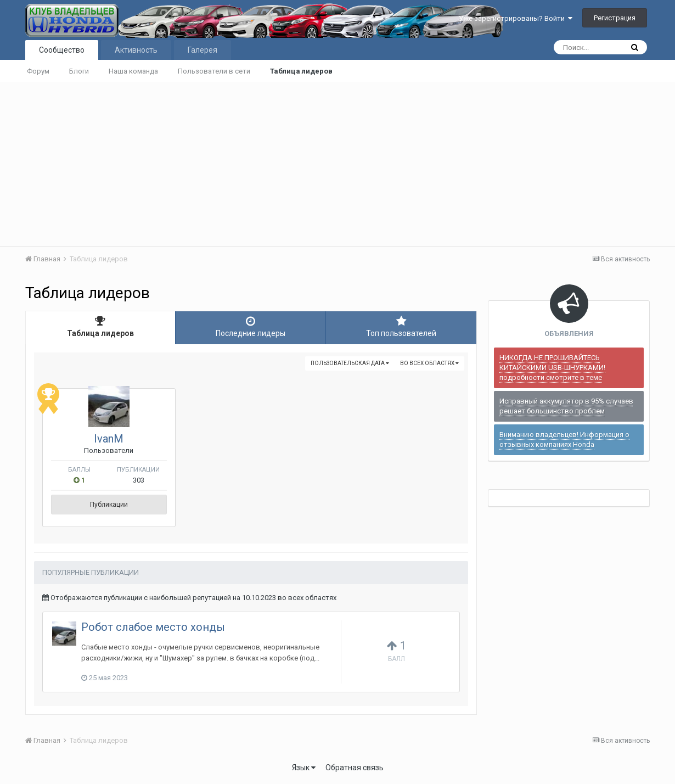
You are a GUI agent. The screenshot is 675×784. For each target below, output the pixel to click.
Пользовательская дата (350, 363)
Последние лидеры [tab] (251, 327)
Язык (304, 768)
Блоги (79, 71)
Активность (136, 50)
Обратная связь (355, 768)
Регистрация (615, 18)
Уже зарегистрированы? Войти (516, 18)
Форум (38, 71)
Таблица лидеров (301, 71)
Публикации (109, 505)
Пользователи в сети (214, 71)
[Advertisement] (337, 164)
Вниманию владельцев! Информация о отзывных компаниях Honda (564, 439)
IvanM (109, 439)
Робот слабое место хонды (153, 627)
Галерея (203, 50)
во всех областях (429, 363)
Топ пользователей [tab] (401, 327)
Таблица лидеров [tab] (100, 327)
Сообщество (62, 50)
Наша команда (133, 71)
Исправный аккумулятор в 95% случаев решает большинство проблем (566, 406)
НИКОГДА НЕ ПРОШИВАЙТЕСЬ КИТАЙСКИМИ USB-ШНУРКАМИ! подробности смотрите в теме (552, 368)
